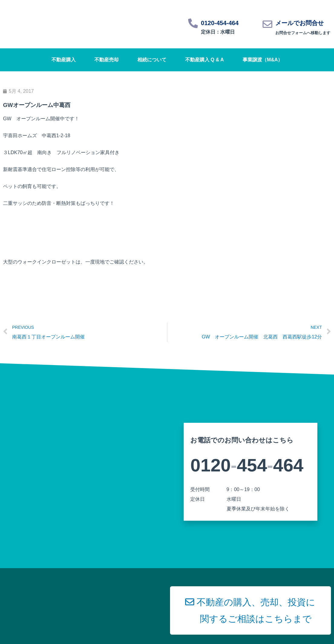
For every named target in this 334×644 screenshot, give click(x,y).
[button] (250, 610)
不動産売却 (106, 60)
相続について (152, 60)
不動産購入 (64, 60)
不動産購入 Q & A (205, 60)
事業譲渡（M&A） (263, 60)
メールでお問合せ (300, 23)
